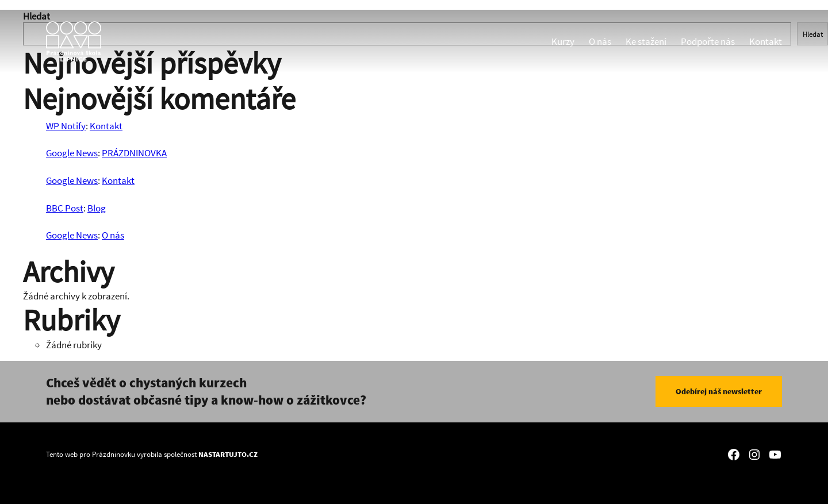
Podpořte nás (708, 41)
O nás (600, 41)
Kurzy (563, 41)
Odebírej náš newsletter (719, 391)
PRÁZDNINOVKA (134, 153)
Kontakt (766, 41)
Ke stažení (646, 41)
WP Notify (66, 126)
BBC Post (65, 208)
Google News (72, 153)
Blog (97, 208)
